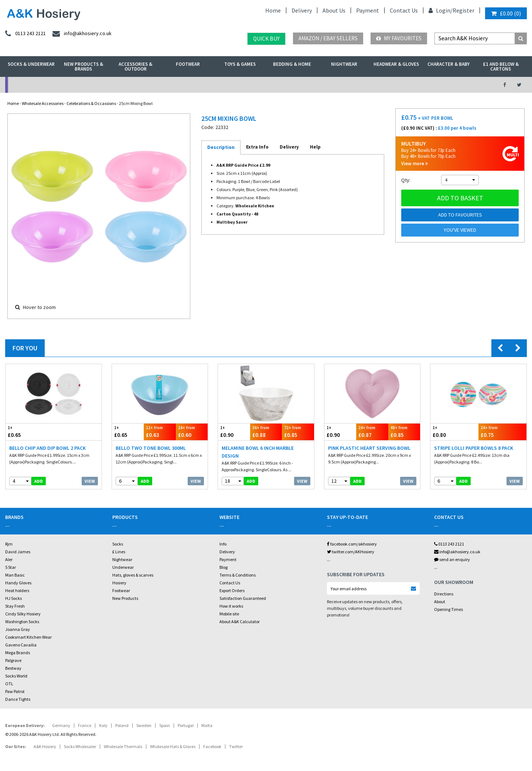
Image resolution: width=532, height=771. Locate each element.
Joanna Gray (18, 629)
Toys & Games (240, 64)
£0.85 (298, 432)
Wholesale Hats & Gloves (173, 746)
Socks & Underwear (31, 64)
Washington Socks (22, 621)
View (90, 481)
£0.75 (502, 432)
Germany (61, 725)
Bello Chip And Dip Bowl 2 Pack (47, 448)
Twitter (236, 746)
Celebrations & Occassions (91, 103)
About (440, 602)
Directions (444, 594)
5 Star (11, 567)
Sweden (144, 725)
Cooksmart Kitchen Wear (28, 637)
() (506, 13)
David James (18, 552)
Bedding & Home (292, 64)
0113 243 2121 (449, 544)
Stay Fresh (15, 606)
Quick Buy (266, 39)
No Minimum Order (65, 85)
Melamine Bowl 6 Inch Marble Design (258, 452)
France (85, 725)
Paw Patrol (15, 691)
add (39, 481)
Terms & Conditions (238, 575)
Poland (122, 725)
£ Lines (119, 552)
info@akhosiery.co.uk (457, 552)
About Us (334, 10)
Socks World (16, 676)
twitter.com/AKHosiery (351, 552)
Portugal (186, 725)
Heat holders (17, 590)
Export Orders (232, 590)
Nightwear (344, 64)
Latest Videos (425, 85)
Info (223, 544)
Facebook (212, 746)
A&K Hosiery (45, 746)
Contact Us (404, 10)
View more (415, 164)
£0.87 (372, 432)
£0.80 (454, 432)
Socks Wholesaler (80, 746)
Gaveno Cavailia (21, 645)
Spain (165, 725)
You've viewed (460, 230)
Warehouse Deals (305, 85)
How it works (231, 606)
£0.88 (266, 432)
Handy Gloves (18, 583)
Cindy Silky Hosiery (23, 614)
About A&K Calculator (240, 621)
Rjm (9, 544)
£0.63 (160, 432)
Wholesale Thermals (123, 746)
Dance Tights (18, 699)
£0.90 (234, 432)
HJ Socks (13, 598)
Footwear (188, 64)
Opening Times (449, 609)
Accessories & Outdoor (135, 67)
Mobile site (229, 614)
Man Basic (15, 575)
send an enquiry (452, 559)
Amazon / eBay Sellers (328, 38)
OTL (9, 684)
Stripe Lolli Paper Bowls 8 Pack (474, 448)
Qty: (406, 180)
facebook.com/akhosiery (352, 544)
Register (463, 10)
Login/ (441, 10)
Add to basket (460, 198)
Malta (207, 725)
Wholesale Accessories (43, 103)
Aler (9, 559)
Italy (103, 725)
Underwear (123, 567)
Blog (224, 567)
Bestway (13, 668)
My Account (185, 85)
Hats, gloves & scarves (133, 575)
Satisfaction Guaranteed (243, 598)
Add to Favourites (460, 215)
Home (273, 10)
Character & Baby (449, 64)
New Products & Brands (83, 67)
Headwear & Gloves (396, 64)
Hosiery (119, 583)
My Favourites (399, 38)
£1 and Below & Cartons (501, 67)
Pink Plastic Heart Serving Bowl (369, 448)
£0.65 (30, 432)
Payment (368, 10)
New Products (125, 598)
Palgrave (13, 660)
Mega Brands (18, 653)
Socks (118, 544)
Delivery (302, 10)
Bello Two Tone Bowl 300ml (151, 448)
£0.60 (192, 432)
